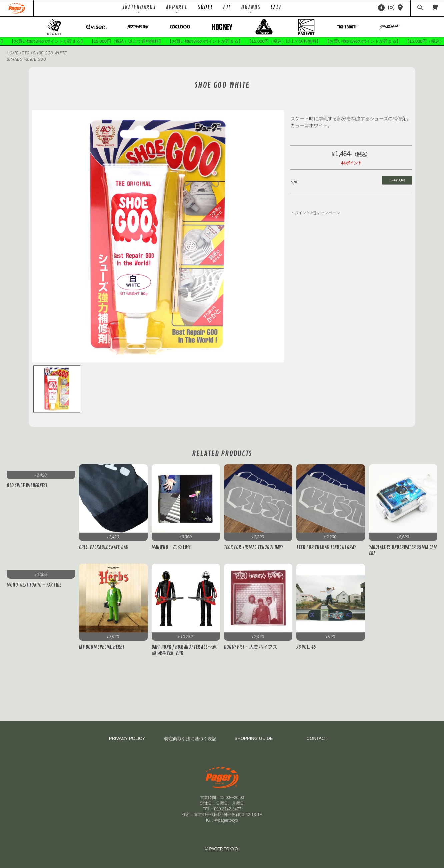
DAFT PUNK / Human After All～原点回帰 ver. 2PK (184, 650)
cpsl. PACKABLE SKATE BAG (103, 547)
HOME (12, 53)
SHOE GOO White (50, 53)
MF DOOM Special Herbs (104, 647)
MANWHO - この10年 (172, 547)
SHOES (205, 7)
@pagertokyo (226, 820)
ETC (227, 7)
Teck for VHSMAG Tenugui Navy (254, 547)
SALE (276, 7)
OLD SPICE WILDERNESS (27, 486)
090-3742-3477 (227, 809)
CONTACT (317, 738)
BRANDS (14, 59)
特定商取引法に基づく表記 (190, 739)
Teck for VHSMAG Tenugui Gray (326, 547)
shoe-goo (36, 59)
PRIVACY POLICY (127, 738)
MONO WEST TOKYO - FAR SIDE (34, 585)
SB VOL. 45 (306, 647)
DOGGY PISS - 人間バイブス (251, 647)
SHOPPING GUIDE (253, 738)
